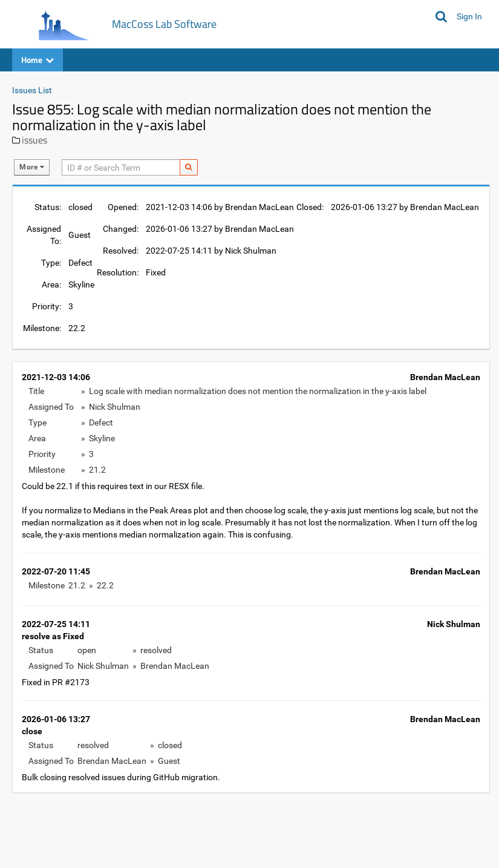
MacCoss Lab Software (164, 24)
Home (38, 60)
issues (34, 140)
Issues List (32, 90)
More (32, 167)
